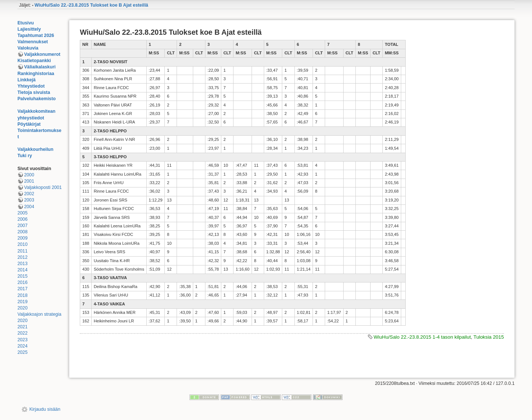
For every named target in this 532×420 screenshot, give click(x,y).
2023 (22, 340)
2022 (22, 333)
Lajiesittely (29, 29)
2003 (29, 200)
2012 (22, 257)
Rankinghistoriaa (36, 74)
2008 (22, 232)
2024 (22, 346)
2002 (29, 194)
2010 (22, 244)
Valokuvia (28, 48)
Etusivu (25, 23)
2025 (22, 352)
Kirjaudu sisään (45, 409)
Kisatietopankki (34, 61)
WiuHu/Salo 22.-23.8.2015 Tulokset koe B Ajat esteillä (92, 5)
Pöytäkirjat (29, 124)
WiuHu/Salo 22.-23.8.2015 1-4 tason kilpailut (422, 337)
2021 (22, 327)
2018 (22, 295)
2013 (22, 264)
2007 (22, 226)
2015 (22, 276)
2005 (22, 213)
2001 (29, 181)
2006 (22, 219)
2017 (22, 289)
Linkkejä (26, 80)
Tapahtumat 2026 (36, 35)
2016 (22, 282)
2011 (22, 251)
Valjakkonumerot (42, 54)
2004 (29, 207)
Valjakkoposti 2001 (43, 187)
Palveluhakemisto (37, 99)
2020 (22, 308)
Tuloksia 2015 (489, 337)
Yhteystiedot (31, 86)
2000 (29, 175)
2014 (22, 270)
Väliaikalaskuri (40, 67)
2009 (22, 238)
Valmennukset (33, 42)
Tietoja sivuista (34, 92)
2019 (22, 302)
